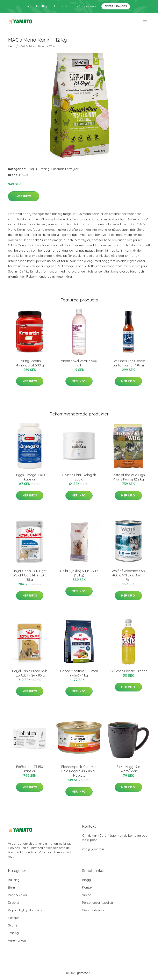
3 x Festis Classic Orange (128, 671)
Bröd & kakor (18, 895)
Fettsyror (72, 169)
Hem (11, 46)
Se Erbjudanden (116, 6)
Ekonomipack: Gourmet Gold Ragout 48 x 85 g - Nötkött (79, 771)
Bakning (14, 880)
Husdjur (32, 169)
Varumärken (17, 941)
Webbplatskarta (94, 910)
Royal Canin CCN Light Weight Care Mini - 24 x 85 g (30, 575)
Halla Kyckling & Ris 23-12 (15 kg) (79, 573)
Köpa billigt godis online (25, 910)
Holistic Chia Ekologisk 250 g (79, 477)
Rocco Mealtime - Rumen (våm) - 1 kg (79, 673)
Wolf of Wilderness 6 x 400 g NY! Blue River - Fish (128, 575)
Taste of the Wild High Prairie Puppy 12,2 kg (128, 477)
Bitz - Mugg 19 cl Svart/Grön (128, 769)
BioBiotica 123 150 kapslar (30, 769)
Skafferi (14, 925)
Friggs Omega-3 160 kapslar (30, 477)
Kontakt (88, 887)
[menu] (145, 22)
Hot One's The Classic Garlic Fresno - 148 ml (128, 363)
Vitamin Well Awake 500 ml (79, 363)
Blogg (87, 880)
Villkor (87, 895)
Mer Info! (24, 196)
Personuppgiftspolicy (97, 903)
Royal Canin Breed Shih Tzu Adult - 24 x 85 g (30, 673)
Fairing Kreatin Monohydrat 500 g (30, 363)
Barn (11, 887)
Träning (44, 169)
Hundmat (57, 169)
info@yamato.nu (94, 849)
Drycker (14, 903)
